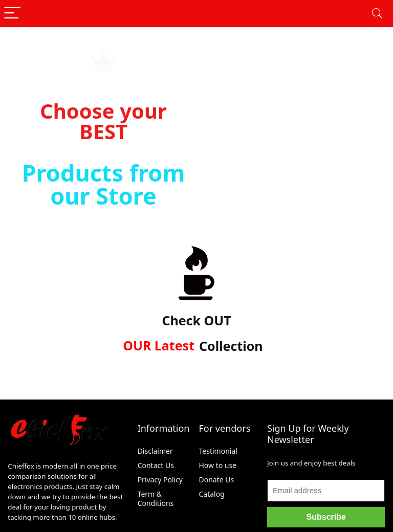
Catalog (212, 494)
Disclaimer (156, 451)
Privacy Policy (160, 480)
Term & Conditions (156, 498)
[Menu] (12, 14)
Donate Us (217, 480)
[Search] (377, 14)
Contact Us (156, 465)
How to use (218, 465)
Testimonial (218, 451)
